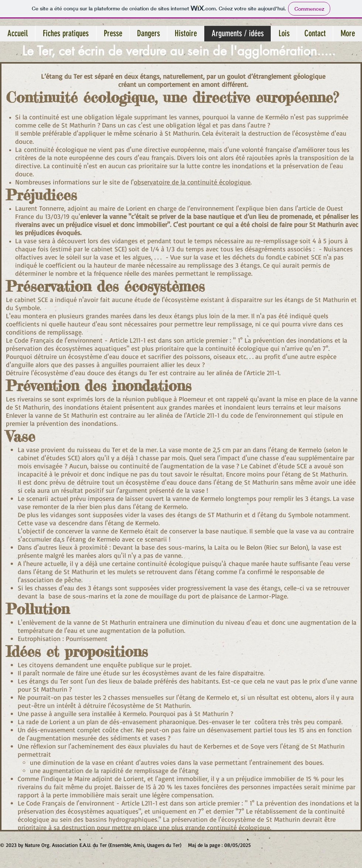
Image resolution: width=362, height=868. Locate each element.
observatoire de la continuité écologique (192, 182)
